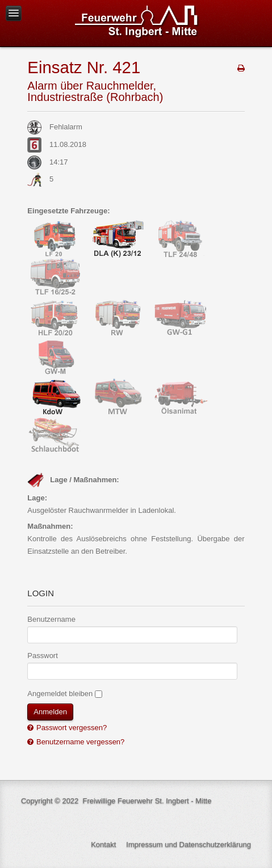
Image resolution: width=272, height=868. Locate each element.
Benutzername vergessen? (79, 742)
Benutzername (51, 619)
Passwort (42, 656)
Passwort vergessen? (70, 728)
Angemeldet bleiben (60, 694)
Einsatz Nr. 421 (84, 67)
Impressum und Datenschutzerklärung (189, 844)
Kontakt (103, 844)
